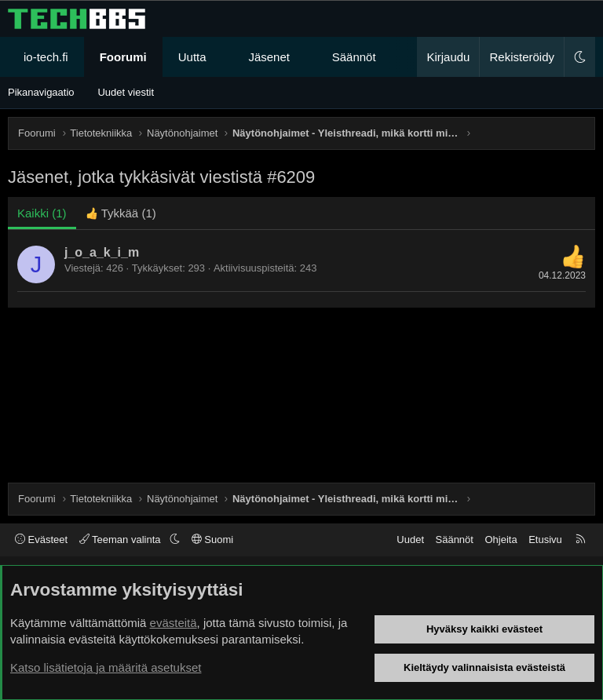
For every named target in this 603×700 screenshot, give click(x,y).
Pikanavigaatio (41, 92)
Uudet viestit (126, 92)
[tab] (121, 213)
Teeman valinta (121, 540)
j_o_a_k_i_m (102, 252)
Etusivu (545, 540)
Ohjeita (501, 540)
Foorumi (123, 57)
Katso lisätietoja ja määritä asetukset (106, 667)
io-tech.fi (46, 57)
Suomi (212, 540)
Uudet (410, 540)
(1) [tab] (42, 213)
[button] (220, 57)
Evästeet (41, 540)
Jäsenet (269, 57)
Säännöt (354, 57)
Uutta (192, 57)
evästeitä (174, 623)
